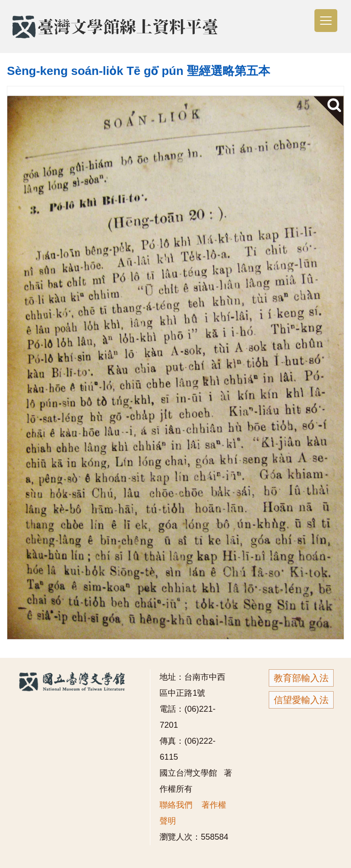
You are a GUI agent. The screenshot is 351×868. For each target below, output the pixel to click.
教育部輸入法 (301, 678)
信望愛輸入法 (301, 700)
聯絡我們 (176, 805)
